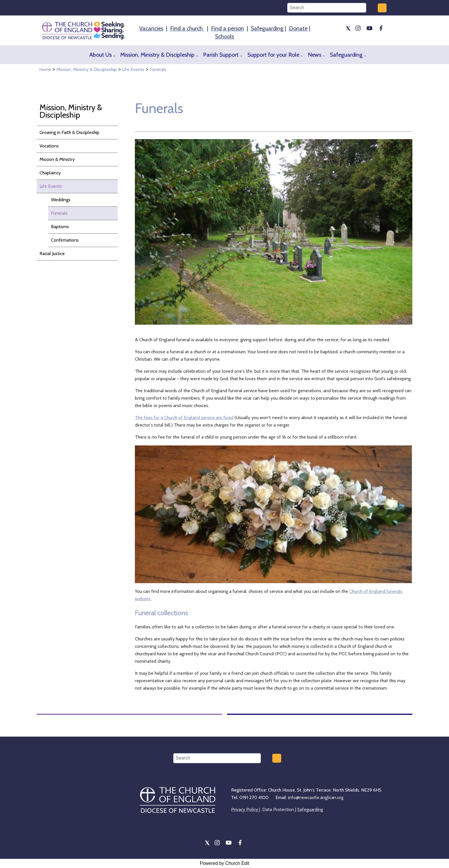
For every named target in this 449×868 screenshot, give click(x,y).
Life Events (133, 69)
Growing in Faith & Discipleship (69, 132)
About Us (101, 55)
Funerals (158, 69)
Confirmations (65, 240)
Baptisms (60, 227)
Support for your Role (273, 55)
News (315, 55)
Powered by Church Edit (225, 863)
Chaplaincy (50, 173)
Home (45, 69)
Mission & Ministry (57, 159)
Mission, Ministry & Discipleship (157, 55)
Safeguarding (346, 55)
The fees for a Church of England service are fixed (184, 418)
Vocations (49, 146)
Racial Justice (52, 254)
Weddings (61, 200)
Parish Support (221, 55)
